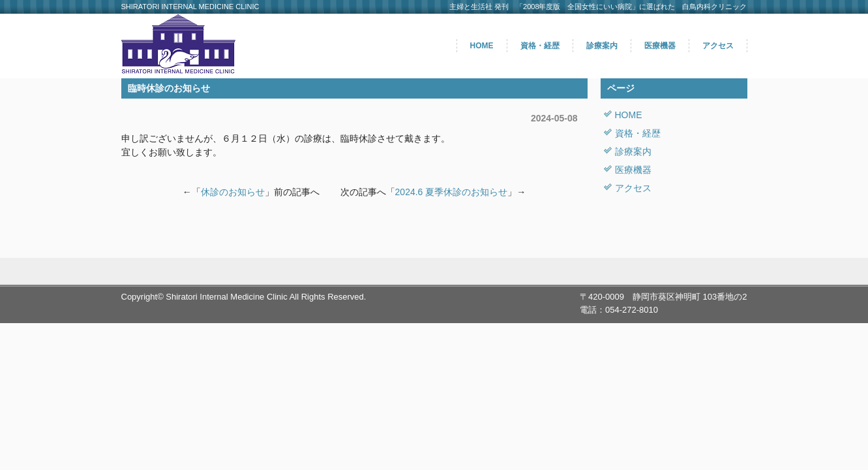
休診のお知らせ (233, 192)
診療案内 (602, 46)
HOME (482, 46)
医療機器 (660, 46)
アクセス (718, 46)
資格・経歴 (540, 46)
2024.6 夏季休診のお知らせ (452, 192)
